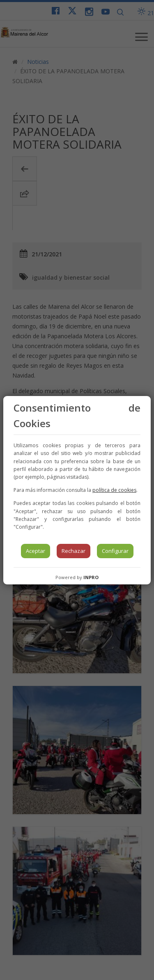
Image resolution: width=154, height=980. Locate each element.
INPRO (91, 577)
